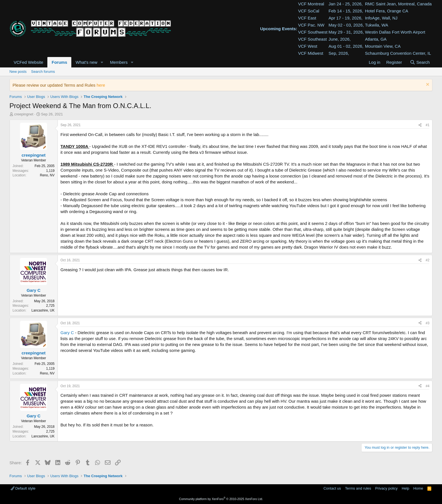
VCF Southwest (313, 32)
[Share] (420, 125)
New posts (18, 72)
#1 (427, 125)
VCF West (308, 46)
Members (119, 62)
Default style (23, 488)
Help (405, 488)
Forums (59, 62)
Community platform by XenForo (221, 499)
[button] (102, 62)
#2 (427, 260)
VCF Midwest (310, 53)
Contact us (332, 488)
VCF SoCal (309, 11)
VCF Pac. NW (311, 25)
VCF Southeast (312, 39)
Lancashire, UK (43, 310)
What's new (86, 62)
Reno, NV (47, 175)
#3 (427, 323)
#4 (427, 386)
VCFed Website (29, 62)
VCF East (307, 18)
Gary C (67, 333)
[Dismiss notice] (427, 85)
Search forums (43, 72)
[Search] (420, 62)
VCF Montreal (311, 4)
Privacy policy (386, 488)
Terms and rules (358, 488)
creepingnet (24, 114)
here (101, 85)
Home (418, 488)
